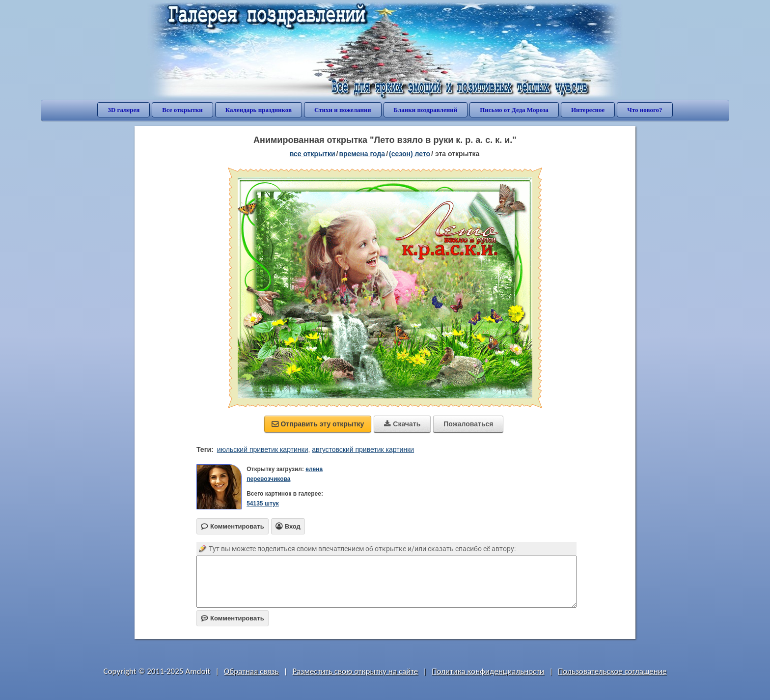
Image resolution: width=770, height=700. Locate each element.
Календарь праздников (259, 110)
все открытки (313, 154)
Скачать (402, 424)
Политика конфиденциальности (488, 671)
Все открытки (182, 110)
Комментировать (233, 618)
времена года (362, 154)
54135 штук (263, 504)
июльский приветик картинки (263, 449)
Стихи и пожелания (343, 110)
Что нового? (645, 110)
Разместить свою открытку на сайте (355, 671)
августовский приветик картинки (363, 449)
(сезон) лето (410, 154)
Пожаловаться (468, 424)
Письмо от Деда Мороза (514, 110)
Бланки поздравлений (426, 110)
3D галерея (124, 110)
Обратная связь (251, 671)
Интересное (588, 110)
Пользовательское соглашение (612, 671)
